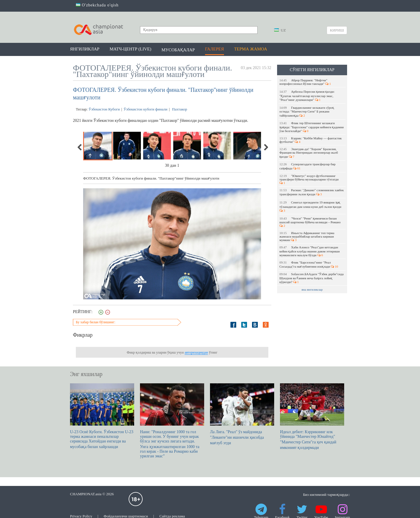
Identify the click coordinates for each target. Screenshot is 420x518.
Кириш (337, 30)
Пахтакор (179, 109)
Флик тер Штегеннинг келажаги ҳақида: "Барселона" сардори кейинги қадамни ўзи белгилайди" (312, 127)
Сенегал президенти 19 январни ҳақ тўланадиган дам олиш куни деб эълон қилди (311, 206)
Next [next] (266, 147)
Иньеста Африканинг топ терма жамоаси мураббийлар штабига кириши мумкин (307, 236)
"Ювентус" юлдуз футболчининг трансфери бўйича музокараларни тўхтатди (309, 179)
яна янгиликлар (312, 289)
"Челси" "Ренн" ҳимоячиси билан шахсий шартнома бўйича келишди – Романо (310, 222)
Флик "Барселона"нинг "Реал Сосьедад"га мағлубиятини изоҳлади (309, 264)
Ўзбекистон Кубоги (104, 109)
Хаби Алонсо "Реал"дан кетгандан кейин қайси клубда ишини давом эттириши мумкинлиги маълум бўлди (310, 251)
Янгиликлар (85, 49)
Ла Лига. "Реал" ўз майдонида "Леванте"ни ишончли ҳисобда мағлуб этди (242, 414)
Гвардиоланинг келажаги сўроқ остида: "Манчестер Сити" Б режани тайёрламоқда (307, 111)
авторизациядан (196, 352)
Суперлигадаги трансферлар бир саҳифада (307, 166)
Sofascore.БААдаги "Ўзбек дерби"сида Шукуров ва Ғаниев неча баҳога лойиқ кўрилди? (311, 278)
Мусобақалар (178, 50)
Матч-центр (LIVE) (131, 49)
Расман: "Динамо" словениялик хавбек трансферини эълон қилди (312, 192)
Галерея (215, 49)
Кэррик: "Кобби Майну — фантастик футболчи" (311, 140)
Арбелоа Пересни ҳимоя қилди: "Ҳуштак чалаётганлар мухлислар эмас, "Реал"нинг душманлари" (307, 96)
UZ (280, 30)
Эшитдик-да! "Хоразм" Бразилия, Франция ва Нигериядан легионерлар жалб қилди (309, 153)
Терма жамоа (251, 49)
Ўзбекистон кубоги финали (145, 109)
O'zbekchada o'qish (97, 5)
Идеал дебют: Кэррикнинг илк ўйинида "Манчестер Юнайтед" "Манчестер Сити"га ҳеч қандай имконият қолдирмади (312, 417)
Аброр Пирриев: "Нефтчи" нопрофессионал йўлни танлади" (305, 82)
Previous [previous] (80, 147)
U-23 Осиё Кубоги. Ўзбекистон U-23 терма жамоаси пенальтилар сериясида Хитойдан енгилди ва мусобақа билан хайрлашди (102, 416)
